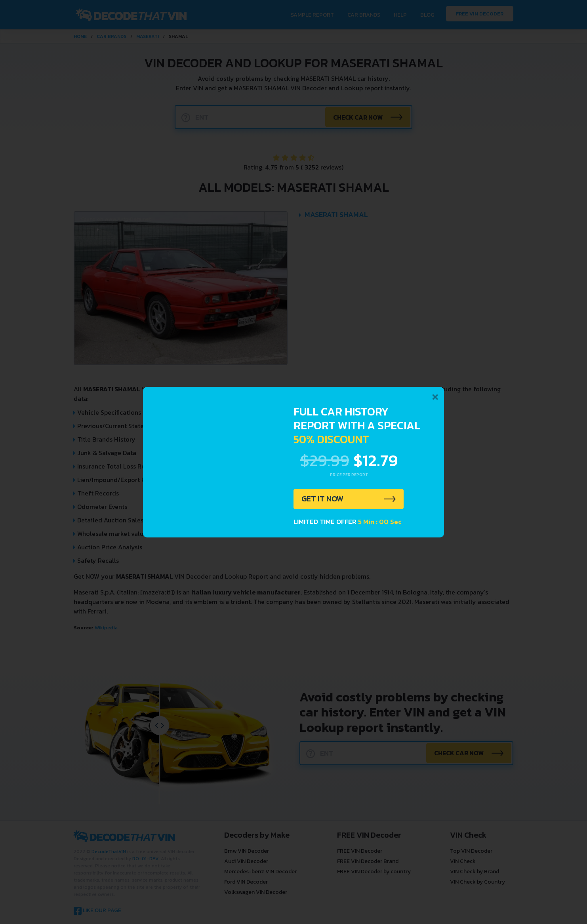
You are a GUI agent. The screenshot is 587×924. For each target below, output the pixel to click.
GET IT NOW (323, 499)
